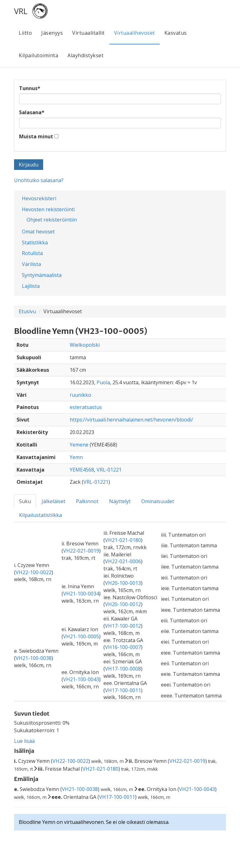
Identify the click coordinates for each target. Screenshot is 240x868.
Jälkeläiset (53, 501)
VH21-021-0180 (123, 540)
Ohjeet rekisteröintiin (52, 220)
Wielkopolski (85, 345)
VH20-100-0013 (123, 583)
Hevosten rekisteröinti (48, 209)
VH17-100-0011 (123, 690)
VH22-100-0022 (34, 572)
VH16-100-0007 (123, 647)
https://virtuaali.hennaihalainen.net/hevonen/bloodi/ (131, 420)
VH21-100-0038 (34, 658)
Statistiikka (35, 243)
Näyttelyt (120, 501)
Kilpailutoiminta (38, 55)
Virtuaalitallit (88, 33)
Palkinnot (87, 501)
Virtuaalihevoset (135, 33)
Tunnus (30, 88)
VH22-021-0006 (123, 561)
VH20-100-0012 (123, 604)
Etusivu (27, 311)
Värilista (31, 264)
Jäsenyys (52, 33)
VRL (21, 11)
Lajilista (31, 286)
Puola (103, 382)
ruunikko (80, 395)
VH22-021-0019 (81, 551)
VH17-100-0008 (123, 669)
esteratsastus (86, 407)
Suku (25, 501)
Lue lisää (24, 741)
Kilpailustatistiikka (40, 515)
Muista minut (36, 136)
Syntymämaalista (42, 275)
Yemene (79, 445)
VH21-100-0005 (81, 636)
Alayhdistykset (85, 55)
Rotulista (32, 253)
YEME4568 (82, 470)
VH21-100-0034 (81, 594)
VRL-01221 (109, 470)
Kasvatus (176, 33)
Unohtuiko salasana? (39, 180)
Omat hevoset (38, 232)
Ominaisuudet (158, 501)
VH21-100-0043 (81, 679)
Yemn (76, 457)
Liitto (25, 33)
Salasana (32, 112)
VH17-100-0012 (123, 626)
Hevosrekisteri (39, 198)
